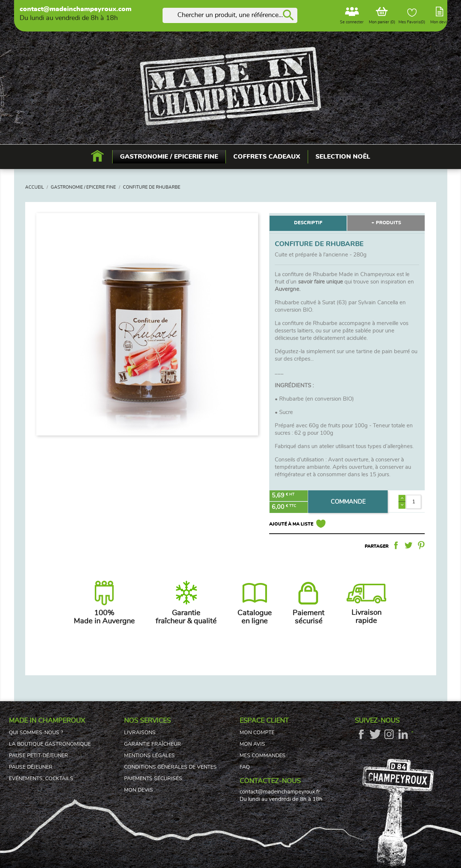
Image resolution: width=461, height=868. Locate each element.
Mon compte (257, 733)
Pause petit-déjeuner (39, 756)
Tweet (408, 545)
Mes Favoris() (412, 16)
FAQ (245, 767)
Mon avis (252, 744)
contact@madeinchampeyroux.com (76, 9)
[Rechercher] (230, 15)
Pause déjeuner (31, 767)
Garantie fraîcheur (153, 744)
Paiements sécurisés (153, 779)
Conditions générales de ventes (170, 767)
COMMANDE (348, 502)
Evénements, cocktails (41, 779)
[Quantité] (414, 502)
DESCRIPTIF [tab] (308, 223)
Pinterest (421, 545)
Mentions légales (149, 756)
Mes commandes (263, 756)
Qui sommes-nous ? (36, 733)
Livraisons (140, 733)
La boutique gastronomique (50, 744)
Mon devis (138, 790)
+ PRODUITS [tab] (386, 223)
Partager (396, 545)
